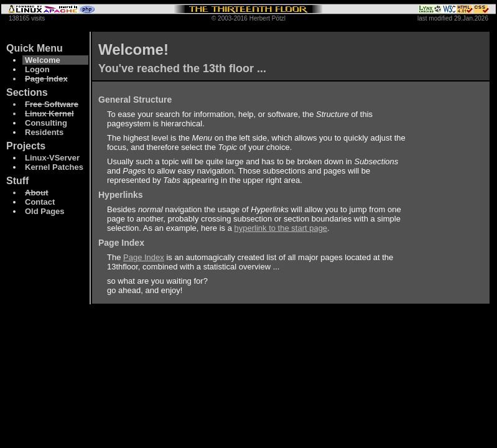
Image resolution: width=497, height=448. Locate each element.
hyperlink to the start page (281, 228)
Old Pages (45, 211)
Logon (37, 69)
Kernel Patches (54, 167)
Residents (44, 132)
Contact (40, 202)
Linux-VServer (52, 158)
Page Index (144, 257)
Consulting (46, 123)
